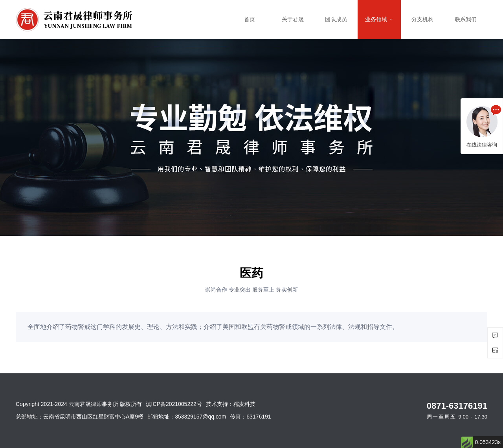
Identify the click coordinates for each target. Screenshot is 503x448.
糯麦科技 (244, 404)
